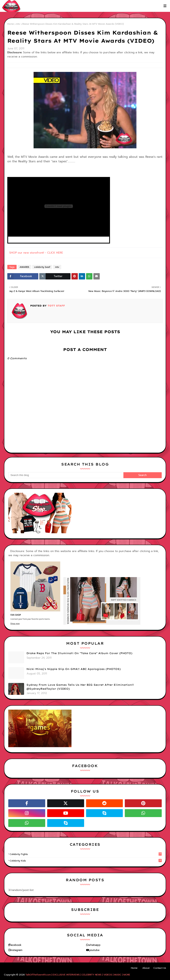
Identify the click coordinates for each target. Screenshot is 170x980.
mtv (18, 24)
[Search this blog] (66, 475)
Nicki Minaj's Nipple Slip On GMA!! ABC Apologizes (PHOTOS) (74, 669)
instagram (16, 950)
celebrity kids (86, 861)
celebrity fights (86, 854)
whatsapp (94, 945)
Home (11, 24)
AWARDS (24, 267)
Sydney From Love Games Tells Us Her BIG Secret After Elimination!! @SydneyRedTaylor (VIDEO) (80, 687)
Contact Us (160, 968)
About (146, 968)
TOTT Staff (56, 306)
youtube (94, 950)
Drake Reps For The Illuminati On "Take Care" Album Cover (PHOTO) (79, 653)
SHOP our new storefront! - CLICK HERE (36, 253)
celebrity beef (42, 267)
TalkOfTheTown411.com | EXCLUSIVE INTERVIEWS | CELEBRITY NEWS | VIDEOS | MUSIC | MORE (78, 975)
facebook (16, 945)
